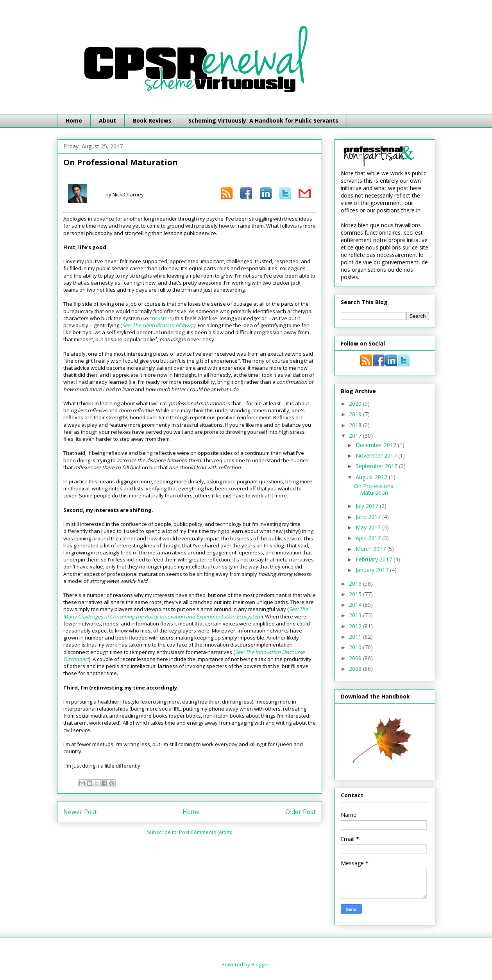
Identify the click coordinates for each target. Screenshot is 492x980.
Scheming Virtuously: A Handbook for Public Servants (263, 120)
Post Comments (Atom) (206, 832)
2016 (356, 584)
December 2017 (377, 445)
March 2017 (371, 549)
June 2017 (369, 517)
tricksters (161, 318)
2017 (356, 436)
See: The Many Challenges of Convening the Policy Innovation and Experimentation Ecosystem (186, 613)
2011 (356, 637)
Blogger (260, 964)
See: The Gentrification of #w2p (158, 325)
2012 (356, 626)
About (107, 120)
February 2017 (375, 559)
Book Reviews (152, 120)
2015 (356, 594)
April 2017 (369, 538)
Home (74, 120)
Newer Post (80, 812)
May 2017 (369, 527)
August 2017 (372, 477)
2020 (356, 404)
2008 (356, 669)
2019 (356, 414)
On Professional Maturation (374, 489)
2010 (356, 647)
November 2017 (377, 455)
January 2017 (373, 570)
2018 (356, 425)
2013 (356, 615)
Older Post (301, 812)
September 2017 (377, 466)
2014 (356, 605)
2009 (356, 658)
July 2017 (368, 506)
